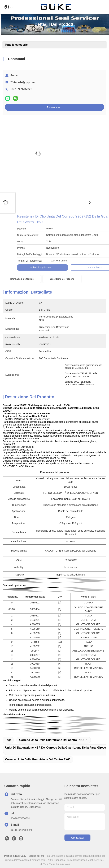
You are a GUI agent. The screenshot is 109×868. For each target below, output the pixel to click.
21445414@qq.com (23, 82)
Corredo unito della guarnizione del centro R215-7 (53, 740)
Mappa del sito (36, 856)
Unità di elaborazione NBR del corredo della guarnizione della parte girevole (57, 748)
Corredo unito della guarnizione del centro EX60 (38, 759)
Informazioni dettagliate (22, 279)
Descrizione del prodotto (62, 279)
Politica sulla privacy (15, 856)
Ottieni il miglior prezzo (86, 268)
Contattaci (77, 838)
